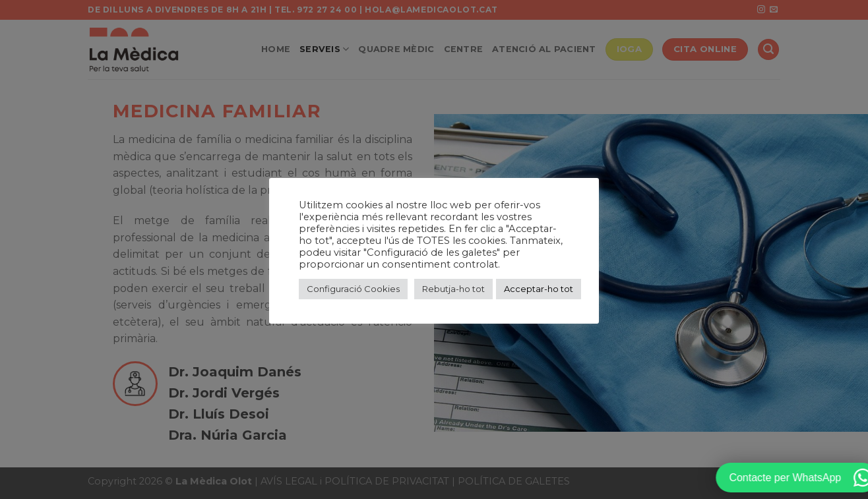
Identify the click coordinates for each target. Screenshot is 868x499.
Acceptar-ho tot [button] (539, 289)
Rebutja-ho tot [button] (453, 289)
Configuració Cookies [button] (353, 289)
